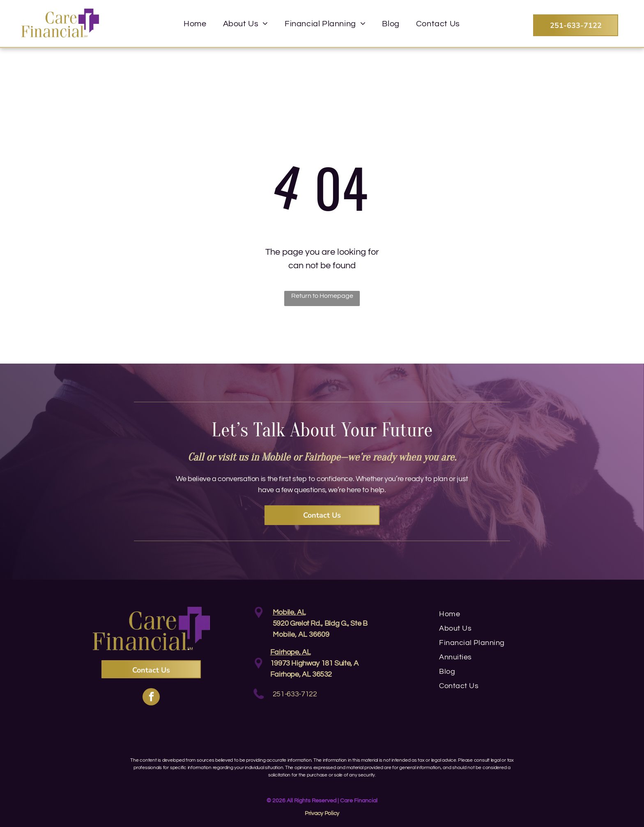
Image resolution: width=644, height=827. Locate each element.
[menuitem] (195, 24)
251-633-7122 (295, 694)
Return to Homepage (322, 296)
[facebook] (151, 698)
